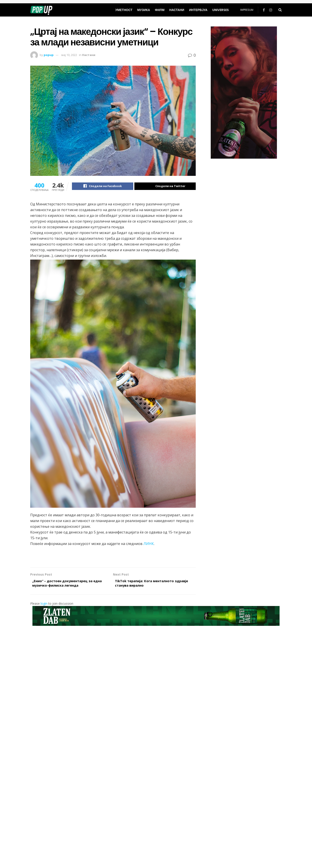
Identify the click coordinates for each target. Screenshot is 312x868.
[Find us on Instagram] (271, 10)
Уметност (124, 10)
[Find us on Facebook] (264, 10)
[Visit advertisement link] (244, 93)
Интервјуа (198, 10)
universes (221, 10)
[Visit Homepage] (41, 10)
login (44, 605)
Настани (177, 10)
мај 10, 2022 (69, 55)
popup (49, 55)
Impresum (247, 10)
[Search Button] (280, 10)
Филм (160, 10)
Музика (144, 10)
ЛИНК (149, 544)
